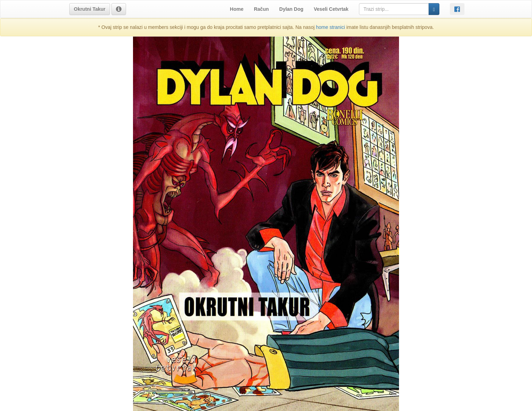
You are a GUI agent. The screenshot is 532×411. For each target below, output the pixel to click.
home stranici (331, 27)
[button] (90, 9)
